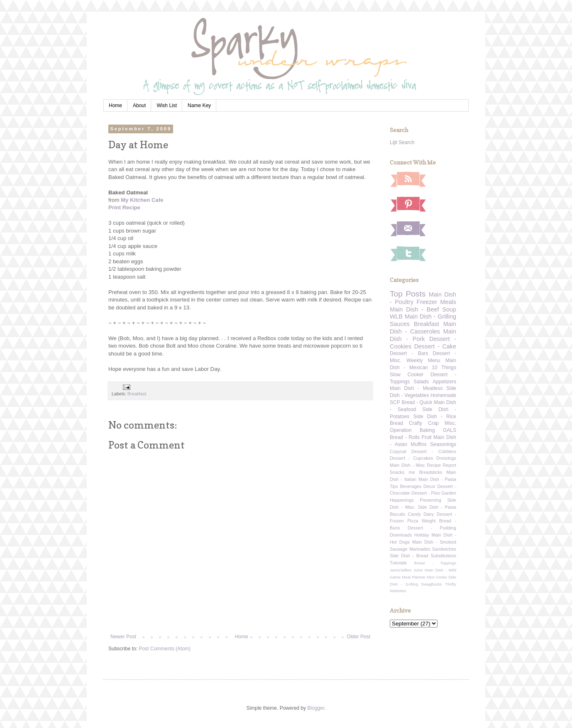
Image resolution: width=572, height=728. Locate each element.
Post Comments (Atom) (165, 649)
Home (115, 105)
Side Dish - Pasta (437, 507)
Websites (398, 591)
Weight (429, 521)
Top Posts (408, 294)
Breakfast (137, 394)
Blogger (316, 708)
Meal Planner (414, 577)
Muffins (418, 444)
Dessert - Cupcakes (411, 458)
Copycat (398, 451)
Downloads (401, 535)
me (412, 472)
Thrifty (451, 584)
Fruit (427, 437)
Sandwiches (444, 549)
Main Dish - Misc (407, 465)
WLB (396, 316)
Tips (394, 486)
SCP (395, 402)
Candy (414, 514)
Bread (396, 423)
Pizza (413, 521)
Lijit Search (402, 142)
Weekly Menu (423, 360)
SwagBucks (431, 584)
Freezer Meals (436, 302)
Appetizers (444, 382)
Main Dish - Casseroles (423, 328)
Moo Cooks (437, 577)
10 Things (444, 368)
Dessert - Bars (409, 353)
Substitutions (443, 556)
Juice (418, 570)
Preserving (430, 500)
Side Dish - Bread (409, 556)
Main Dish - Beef (414, 309)
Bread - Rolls (405, 437)
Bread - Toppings (435, 563)
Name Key (199, 105)
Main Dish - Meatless (416, 388)
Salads (421, 382)
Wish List (167, 105)
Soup (449, 309)
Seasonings (443, 444)
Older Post (358, 637)
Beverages (411, 486)
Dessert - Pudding (432, 528)
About (139, 105)
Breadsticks (431, 472)
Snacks (397, 472)
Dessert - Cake (435, 346)
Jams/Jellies (401, 570)
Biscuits (397, 514)
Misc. (450, 423)
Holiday (422, 535)
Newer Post (123, 637)
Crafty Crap (424, 423)
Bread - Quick (417, 402)
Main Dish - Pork (423, 335)
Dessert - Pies (426, 493)
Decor (429, 486)
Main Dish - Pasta (437, 479)
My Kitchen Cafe (142, 200)
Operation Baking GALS (423, 430)
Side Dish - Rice (435, 417)
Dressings (446, 458)
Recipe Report (441, 465)
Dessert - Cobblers (434, 451)
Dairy (429, 514)
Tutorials (398, 563)
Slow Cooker (407, 375)
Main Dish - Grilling (430, 316)
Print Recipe (124, 207)
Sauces (400, 324)
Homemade (443, 395)
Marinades (420, 549)
